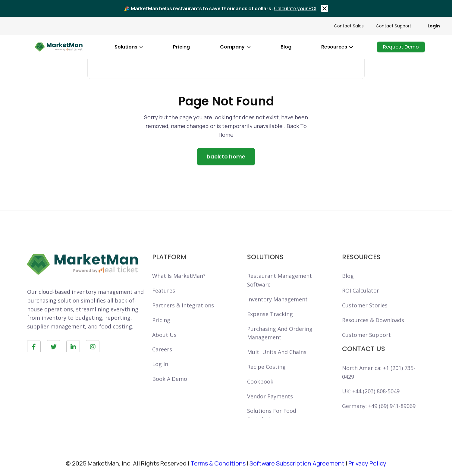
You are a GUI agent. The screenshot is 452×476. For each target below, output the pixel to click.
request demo (401, 47)
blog (286, 47)
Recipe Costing (266, 375)
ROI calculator (361, 299)
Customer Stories (365, 314)
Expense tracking (270, 322)
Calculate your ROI (295, 8)
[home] (59, 47)
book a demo (170, 387)
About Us (164, 343)
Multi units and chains (277, 360)
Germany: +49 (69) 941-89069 (379, 414)
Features (164, 299)
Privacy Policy (367, 467)
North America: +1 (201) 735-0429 (379, 381)
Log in (160, 372)
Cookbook (260, 390)
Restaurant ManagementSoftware (279, 289)
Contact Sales (349, 26)
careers (162, 358)
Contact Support (394, 26)
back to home (226, 157)
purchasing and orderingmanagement (280, 341)
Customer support (366, 343)
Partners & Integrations (183, 314)
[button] (129, 47)
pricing (181, 47)
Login (434, 26)
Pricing (161, 328)
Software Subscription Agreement (297, 467)
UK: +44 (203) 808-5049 (371, 400)
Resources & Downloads (373, 328)
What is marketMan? (179, 284)
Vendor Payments (270, 405)
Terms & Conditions (218, 467)
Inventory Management (277, 308)
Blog (348, 284)
